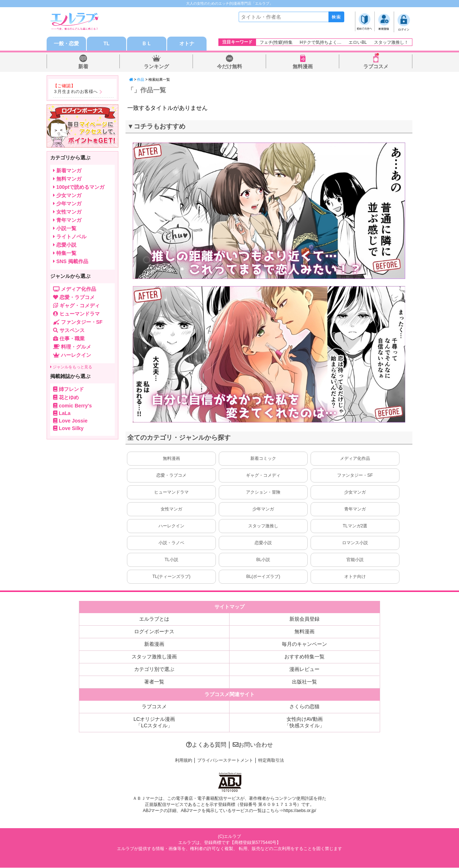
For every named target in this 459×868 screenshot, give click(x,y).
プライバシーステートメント (225, 761)
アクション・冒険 (263, 493)
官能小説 (355, 560)
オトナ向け (355, 577)
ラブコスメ (376, 67)
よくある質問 (206, 745)
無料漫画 (303, 67)
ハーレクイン (171, 526)
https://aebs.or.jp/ (300, 811)
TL (106, 44)
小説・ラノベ (171, 543)
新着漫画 (154, 644)
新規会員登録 (304, 619)
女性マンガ (171, 509)
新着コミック (263, 459)
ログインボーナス (154, 632)
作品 (141, 80)
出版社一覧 (304, 682)
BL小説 (263, 560)
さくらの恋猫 (304, 707)
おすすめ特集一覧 (304, 657)
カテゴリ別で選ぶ (154, 669)
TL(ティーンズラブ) (171, 577)
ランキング (156, 67)
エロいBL (358, 42)
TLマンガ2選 (355, 526)
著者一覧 (154, 682)
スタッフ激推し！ (391, 42)
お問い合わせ (253, 745)
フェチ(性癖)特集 (276, 42)
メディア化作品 (355, 459)
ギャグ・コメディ (263, 476)
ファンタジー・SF (355, 476)
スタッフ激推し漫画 (154, 657)
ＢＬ (147, 44)
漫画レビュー (304, 669)
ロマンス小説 (355, 543)
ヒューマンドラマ (171, 493)
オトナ (187, 44)
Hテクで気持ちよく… (321, 42)
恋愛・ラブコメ (171, 476)
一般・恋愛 (66, 44)
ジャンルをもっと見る (71, 367)
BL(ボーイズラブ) (263, 577)
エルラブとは (154, 619)
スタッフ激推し (263, 526)
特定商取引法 (271, 761)
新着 (83, 67)
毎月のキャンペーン (304, 644)
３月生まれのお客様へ (75, 92)
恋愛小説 (263, 543)
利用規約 (184, 761)
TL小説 (171, 560)
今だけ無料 (229, 67)
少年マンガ (263, 509)
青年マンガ (355, 509)
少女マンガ (355, 493)
